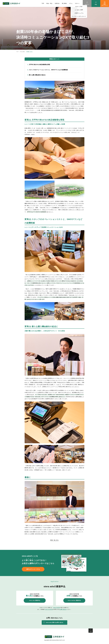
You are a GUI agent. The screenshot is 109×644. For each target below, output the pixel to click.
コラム (71, 3)
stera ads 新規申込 (35, 600)
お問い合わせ (63, 609)
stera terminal (49, 609)
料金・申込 (49, 3)
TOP (43, 3)
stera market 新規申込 (74, 600)
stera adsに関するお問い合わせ (54, 622)
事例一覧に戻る (54, 540)
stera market (57, 608)
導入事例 (64, 3)
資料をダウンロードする (33, 569)
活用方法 (57, 3)
